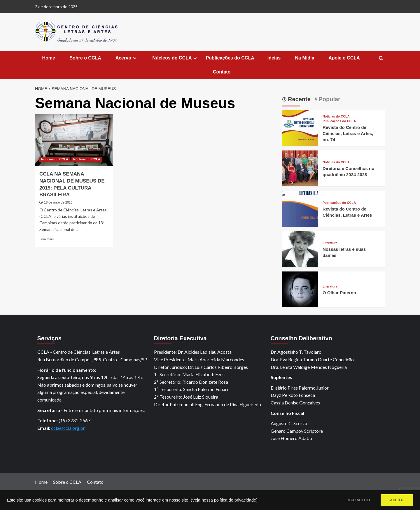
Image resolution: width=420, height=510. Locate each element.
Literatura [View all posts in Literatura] (330, 243)
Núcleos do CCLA (175, 58)
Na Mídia (304, 58)
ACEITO (396, 500)
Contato (221, 72)
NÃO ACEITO (356, 500)
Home (48, 58)
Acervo (126, 58)
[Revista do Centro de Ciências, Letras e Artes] (300, 208)
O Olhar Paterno (339, 293)
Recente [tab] (299, 99)
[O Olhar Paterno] (300, 289)
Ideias (274, 58)
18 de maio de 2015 (58, 202)
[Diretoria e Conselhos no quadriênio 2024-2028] (300, 168)
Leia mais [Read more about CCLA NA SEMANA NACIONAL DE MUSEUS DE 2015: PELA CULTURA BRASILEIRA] (47, 239)
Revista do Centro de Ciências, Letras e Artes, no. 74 (348, 133)
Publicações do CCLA (230, 58)
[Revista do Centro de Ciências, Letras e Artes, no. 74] (300, 127)
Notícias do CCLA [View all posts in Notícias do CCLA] (55, 159)
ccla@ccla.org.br (68, 428)
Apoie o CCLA (343, 58)
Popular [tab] (329, 99)
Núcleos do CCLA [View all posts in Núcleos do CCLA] (87, 159)
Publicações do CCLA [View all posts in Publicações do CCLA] (339, 121)
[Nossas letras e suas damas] (300, 248)
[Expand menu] (135, 58)
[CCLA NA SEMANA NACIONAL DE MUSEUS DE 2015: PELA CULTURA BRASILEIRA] (74, 140)
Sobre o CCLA (85, 58)
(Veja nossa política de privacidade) (224, 500)
